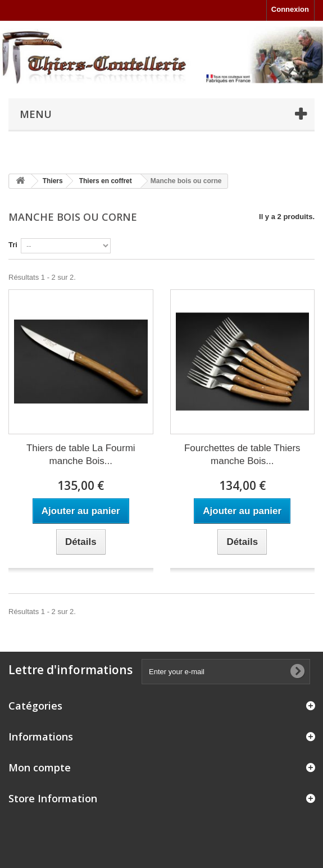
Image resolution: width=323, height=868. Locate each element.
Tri (13, 245)
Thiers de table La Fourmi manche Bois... (81, 455)
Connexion (290, 9)
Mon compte (40, 767)
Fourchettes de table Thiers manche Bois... (242, 455)
